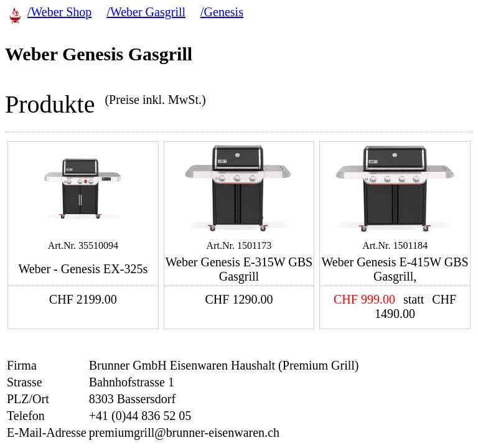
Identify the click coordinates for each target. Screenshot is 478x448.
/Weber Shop (59, 12)
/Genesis (222, 12)
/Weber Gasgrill (146, 12)
